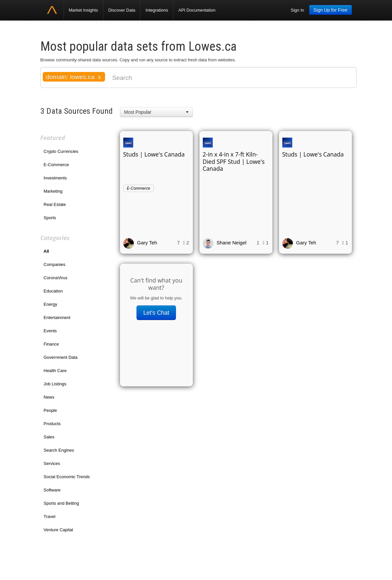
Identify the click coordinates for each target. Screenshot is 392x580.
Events (50, 331)
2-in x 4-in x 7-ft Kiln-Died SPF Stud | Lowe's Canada (234, 161)
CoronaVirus (56, 278)
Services (52, 463)
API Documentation (197, 10)
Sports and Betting (61, 503)
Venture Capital (58, 530)
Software (52, 490)
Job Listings (55, 384)
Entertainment (57, 318)
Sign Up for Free (331, 10)
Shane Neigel (232, 243)
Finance (51, 344)
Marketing (53, 191)
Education (53, 291)
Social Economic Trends (67, 477)
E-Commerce (56, 165)
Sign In (297, 10)
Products (52, 424)
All (47, 251)
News (49, 397)
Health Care (55, 371)
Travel (50, 516)
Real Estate (55, 204)
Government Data (61, 357)
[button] (156, 112)
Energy (51, 304)
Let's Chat (156, 313)
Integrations (157, 10)
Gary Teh (147, 243)
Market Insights (84, 10)
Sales (49, 437)
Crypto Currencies (61, 151)
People (50, 410)
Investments (55, 178)
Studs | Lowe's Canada (154, 154)
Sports (50, 218)
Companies (55, 264)
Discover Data (122, 10)
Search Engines (59, 450)
